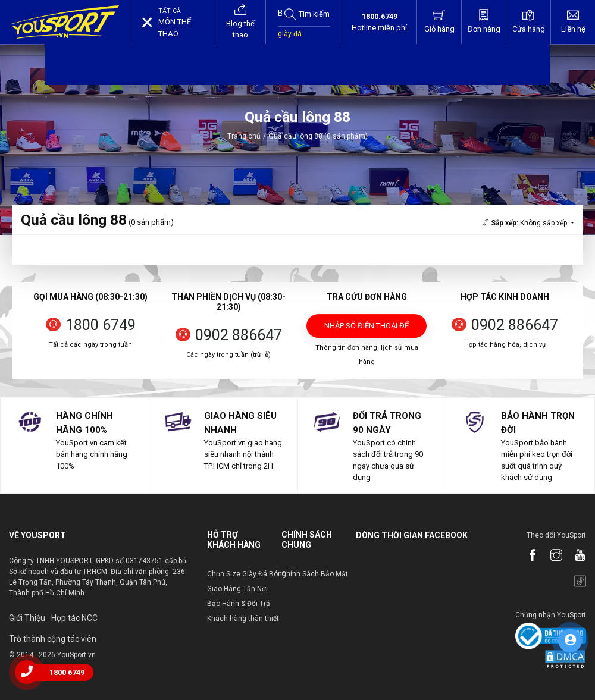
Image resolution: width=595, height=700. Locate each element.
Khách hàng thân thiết (243, 619)
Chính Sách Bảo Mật (315, 574)
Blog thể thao (240, 21)
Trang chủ (244, 136)
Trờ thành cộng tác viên (53, 639)
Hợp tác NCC (74, 618)
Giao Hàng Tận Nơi (237, 589)
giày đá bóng (290, 40)
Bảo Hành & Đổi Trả (239, 604)
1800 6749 (101, 325)
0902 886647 (239, 335)
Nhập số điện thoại (367, 329)
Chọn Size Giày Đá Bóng (247, 574)
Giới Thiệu (27, 618)
